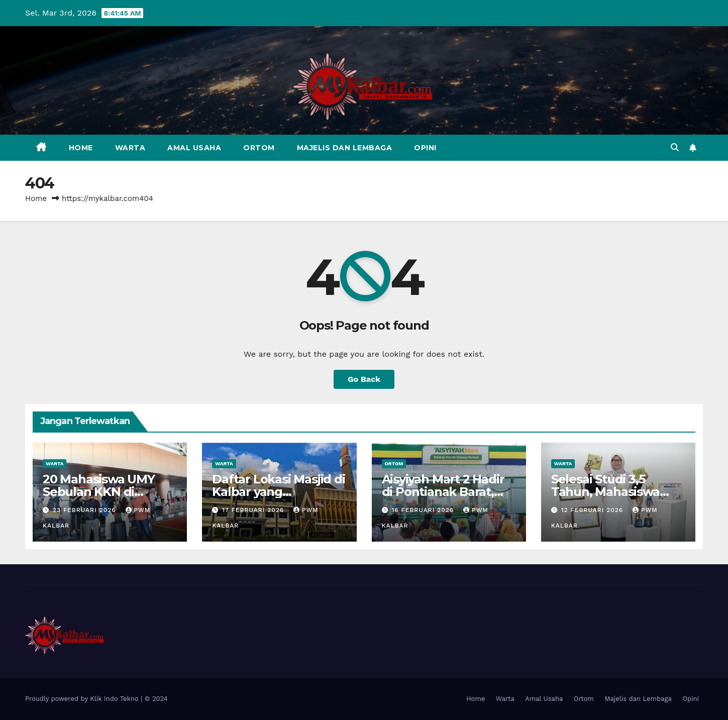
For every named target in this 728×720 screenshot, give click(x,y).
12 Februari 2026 (593, 510)
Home (81, 148)
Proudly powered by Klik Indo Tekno (83, 699)
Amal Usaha (194, 148)
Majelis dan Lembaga (345, 148)
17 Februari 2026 (254, 510)
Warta (130, 148)
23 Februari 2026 (86, 510)
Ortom (259, 148)
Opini (425, 148)
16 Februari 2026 (424, 510)
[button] (675, 147)
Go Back (364, 379)
